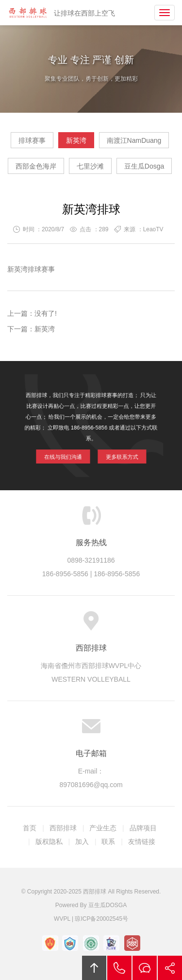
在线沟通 (145, 968)
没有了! (46, 313)
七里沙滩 (90, 166)
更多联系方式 (117, 452)
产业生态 (103, 828)
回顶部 (94, 968)
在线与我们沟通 (68, 452)
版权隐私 (49, 842)
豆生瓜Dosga (144, 166)
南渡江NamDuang (134, 140)
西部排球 (28, 13)
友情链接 (142, 842)
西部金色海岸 (36, 166)
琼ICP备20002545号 (101, 919)
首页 (30, 828)
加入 (82, 842)
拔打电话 (119, 968)
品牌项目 (143, 828)
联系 (108, 842)
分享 (170, 968)
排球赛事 (32, 140)
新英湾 (76, 140)
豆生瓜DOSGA (108, 905)
